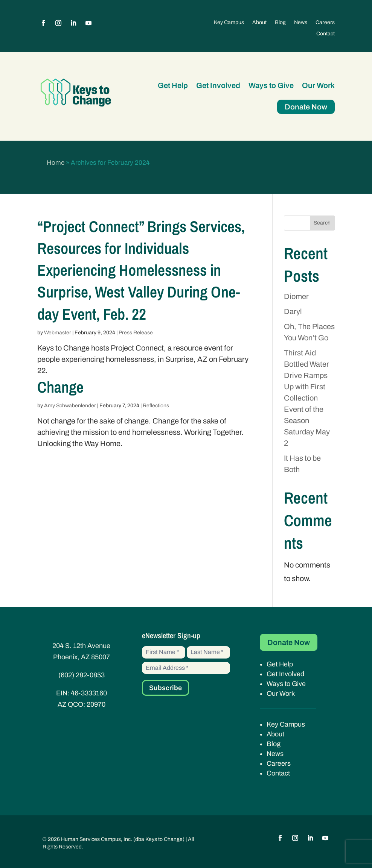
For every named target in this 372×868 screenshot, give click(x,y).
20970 (96, 704)
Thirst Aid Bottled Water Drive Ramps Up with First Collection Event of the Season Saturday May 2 (307, 398)
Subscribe (165, 688)
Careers (325, 23)
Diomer (296, 296)
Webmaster (58, 333)
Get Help (173, 85)
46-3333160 (89, 693)
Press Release (136, 333)
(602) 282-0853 (82, 675)
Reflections (156, 406)
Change (60, 387)
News (301, 23)
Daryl (293, 311)
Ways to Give (271, 85)
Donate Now (306, 107)
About (259, 23)
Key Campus (229, 23)
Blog (280, 23)
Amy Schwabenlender (70, 406)
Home (56, 163)
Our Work (318, 85)
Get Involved (218, 85)
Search (322, 223)
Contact (325, 34)
